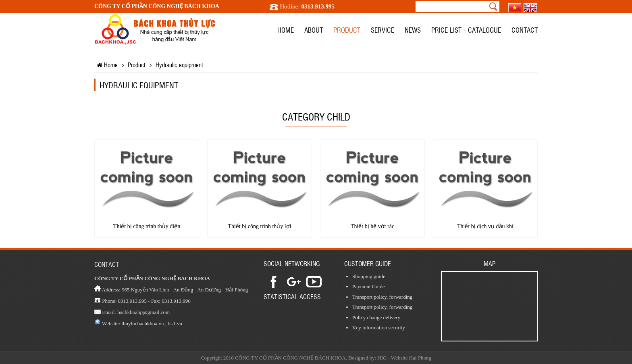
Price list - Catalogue (466, 30)
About (314, 30)
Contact (525, 30)
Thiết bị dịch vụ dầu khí (485, 226)
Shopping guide (369, 276)
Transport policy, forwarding (382, 297)
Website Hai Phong (411, 358)
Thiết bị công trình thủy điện (147, 226)
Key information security (379, 328)
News (413, 30)
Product (347, 30)
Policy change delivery (376, 317)
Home (286, 30)
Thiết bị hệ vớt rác (372, 226)
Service (383, 30)
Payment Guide (369, 286)
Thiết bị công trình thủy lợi (259, 226)
